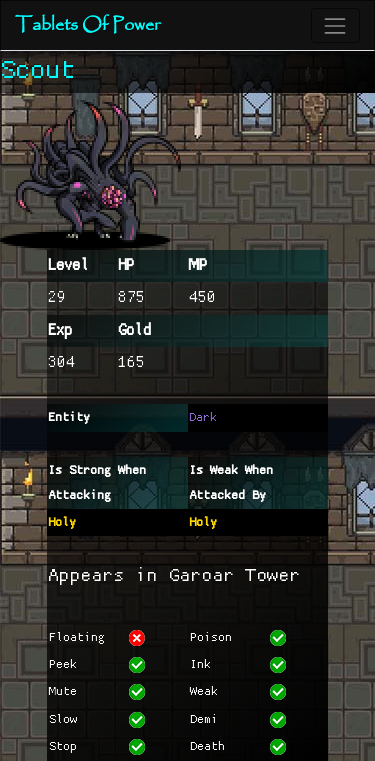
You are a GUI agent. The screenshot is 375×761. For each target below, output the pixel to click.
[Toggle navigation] (335, 25)
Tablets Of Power (87, 25)
